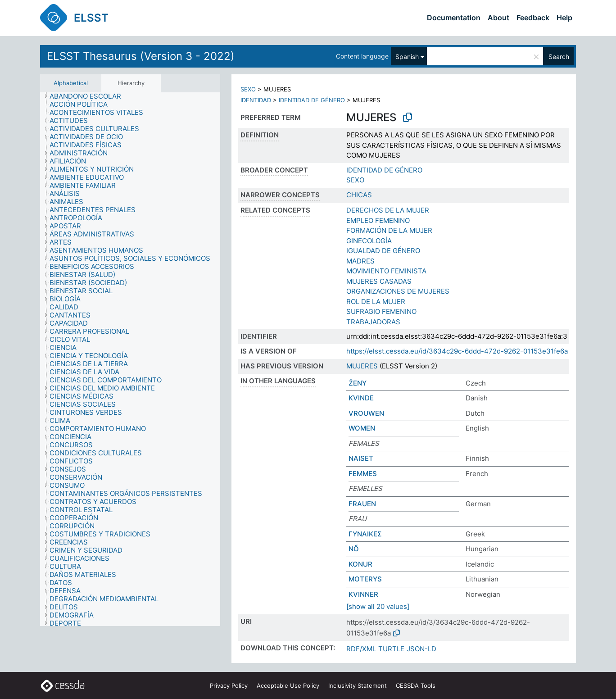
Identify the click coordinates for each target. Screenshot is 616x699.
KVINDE (361, 398)
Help (564, 18)
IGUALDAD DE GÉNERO (383, 251)
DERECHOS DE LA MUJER (388, 210)
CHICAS (359, 195)
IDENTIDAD (256, 100)
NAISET (361, 458)
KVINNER (363, 594)
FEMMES (363, 474)
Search (559, 57)
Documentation (454, 18)
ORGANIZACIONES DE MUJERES (398, 291)
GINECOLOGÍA (369, 241)
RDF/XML (361, 649)
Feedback (533, 18)
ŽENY (358, 383)
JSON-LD (421, 649)
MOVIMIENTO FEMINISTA (386, 271)
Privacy (229, 685)
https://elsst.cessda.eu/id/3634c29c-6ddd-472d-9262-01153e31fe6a (457, 351)
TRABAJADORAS (373, 322)
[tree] (130, 359)
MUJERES (362, 366)
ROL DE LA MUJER (376, 302)
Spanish (407, 57)
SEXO (248, 89)
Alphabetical (71, 83)
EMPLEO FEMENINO (378, 220)
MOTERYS (365, 579)
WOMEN (362, 428)
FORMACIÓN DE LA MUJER (389, 230)
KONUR (360, 564)
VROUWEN (366, 413)
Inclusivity (358, 685)
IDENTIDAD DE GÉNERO (312, 100)
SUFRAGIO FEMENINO (381, 311)
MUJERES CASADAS (379, 281)
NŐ (354, 549)
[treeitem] (89, 96)
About (498, 18)
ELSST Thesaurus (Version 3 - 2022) (141, 56)
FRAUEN (362, 504)
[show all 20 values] (378, 606)
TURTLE (391, 649)
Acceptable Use (288, 685)
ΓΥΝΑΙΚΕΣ (365, 534)
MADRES (360, 261)
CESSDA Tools (416, 685)
